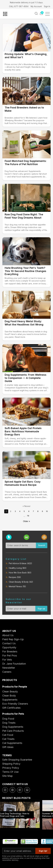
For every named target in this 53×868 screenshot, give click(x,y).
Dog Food (8, 719)
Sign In (47, 6)
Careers (7, 672)
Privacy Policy (11, 768)
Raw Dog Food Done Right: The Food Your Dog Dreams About (24, 216)
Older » (26, 521)
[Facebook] (5, 790)
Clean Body (9, 696)
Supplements (10, 700)
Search (42, 545)
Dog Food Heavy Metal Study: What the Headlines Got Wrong (24, 323)
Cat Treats (8, 739)
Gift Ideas (8, 747)
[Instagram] (12, 790)
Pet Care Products (13, 731)
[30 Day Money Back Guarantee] (29, 842)
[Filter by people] (44, 537)
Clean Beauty (10, 692)
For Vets (7, 660)
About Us (8, 635)
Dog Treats (9, 723)
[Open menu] (48, 14)
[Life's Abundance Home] (7, 14)
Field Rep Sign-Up (13, 639)
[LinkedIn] (27, 790)
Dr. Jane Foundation (14, 664)
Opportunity (9, 647)
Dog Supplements (13, 727)
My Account (36, 6)
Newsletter (9, 668)
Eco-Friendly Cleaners (15, 704)
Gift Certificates (11, 708)
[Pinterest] (20, 790)
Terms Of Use (10, 772)
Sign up (41, 609)
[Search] (36, 13)
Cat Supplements (12, 743)
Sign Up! (43, 851)
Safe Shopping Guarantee (17, 760)
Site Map (7, 776)
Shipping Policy (11, 764)
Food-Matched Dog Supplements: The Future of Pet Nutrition (26, 163)
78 (28, 516)
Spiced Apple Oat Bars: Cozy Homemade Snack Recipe (23, 483)
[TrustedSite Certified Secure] (10, 842)
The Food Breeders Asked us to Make (24, 109)
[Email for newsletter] (20, 609)
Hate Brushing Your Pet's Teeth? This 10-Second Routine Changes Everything (25, 271)
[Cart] (41, 13)
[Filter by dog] (9, 537)
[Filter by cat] (26, 537)
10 (47, 511)
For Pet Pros (10, 656)
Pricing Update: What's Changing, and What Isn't (26, 56)
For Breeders (10, 651)
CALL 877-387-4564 (19, 6)
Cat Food (8, 735)
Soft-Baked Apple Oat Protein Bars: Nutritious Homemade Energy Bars (23, 431)
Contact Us (9, 643)
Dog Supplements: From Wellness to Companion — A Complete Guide (26, 378)
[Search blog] (21, 545)
